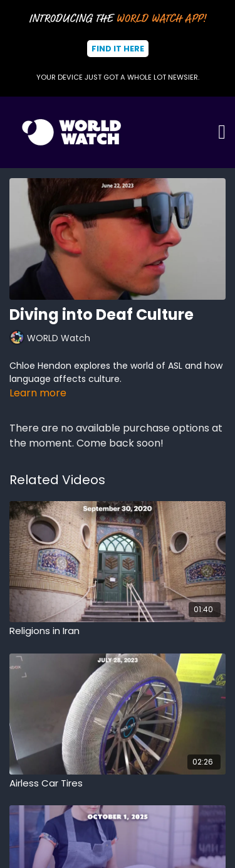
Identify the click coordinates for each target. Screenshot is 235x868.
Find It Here (118, 49)
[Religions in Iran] (118, 631)
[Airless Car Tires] (118, 784)
